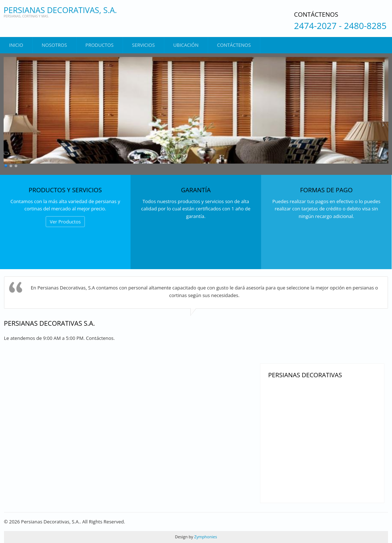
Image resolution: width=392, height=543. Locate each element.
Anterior (370, 125)
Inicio (16, 45)
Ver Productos (65, 222)
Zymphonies (205, 537)
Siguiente (383, 125)
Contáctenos (234, 45)
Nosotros (54, 45)
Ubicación (186, 45)
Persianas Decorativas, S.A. (60, 10)
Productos (100, 45)
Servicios (143, 45)
